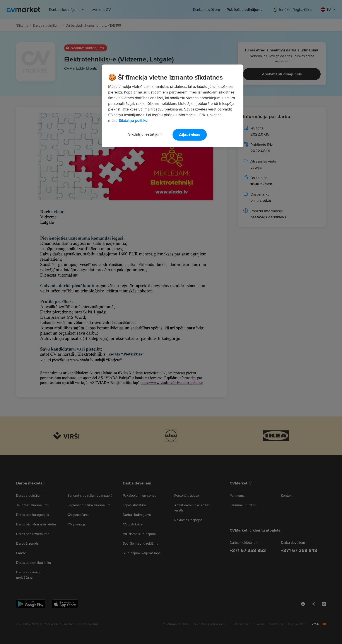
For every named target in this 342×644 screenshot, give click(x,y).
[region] (173, 106)
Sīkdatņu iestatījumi (145, 134)
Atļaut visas (190, 135)
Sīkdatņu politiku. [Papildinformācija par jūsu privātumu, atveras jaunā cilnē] (133, 120)
